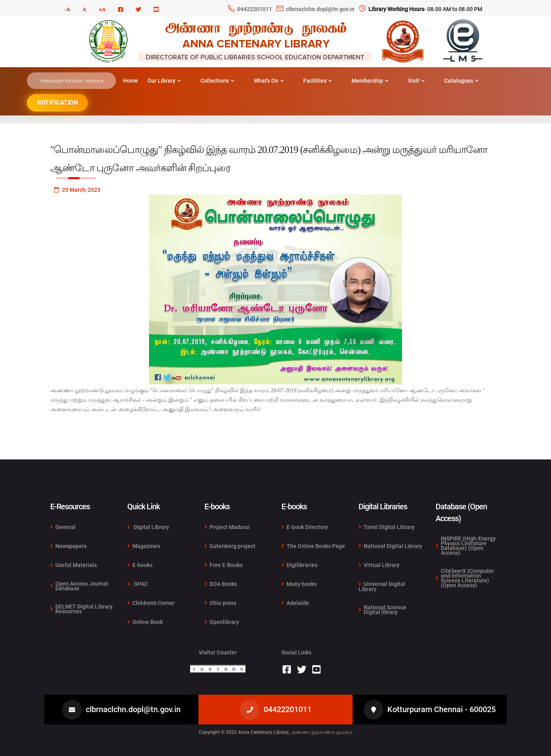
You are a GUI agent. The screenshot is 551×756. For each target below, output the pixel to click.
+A (102, 9)
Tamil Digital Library (387, 527)
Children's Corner (151, 603)
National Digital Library (390, 546)
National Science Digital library (382, 609)
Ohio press (220, 603)
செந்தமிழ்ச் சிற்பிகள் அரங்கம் (72, 81)
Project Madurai (227, 527)
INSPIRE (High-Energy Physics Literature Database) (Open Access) (466, 546)
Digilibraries (299, 565)
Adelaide (295, 603)
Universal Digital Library (382, 587)
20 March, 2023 (77, 190)
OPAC (138, 584)
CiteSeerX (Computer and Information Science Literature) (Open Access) (465, 578)
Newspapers (68, 546)
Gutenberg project (230, 546)
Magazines (144, 546)
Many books (299, 584)
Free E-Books (224, 565)
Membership (370, 81)
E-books (140, 565)
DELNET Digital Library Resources (81, 609)
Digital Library (148, 527)
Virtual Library (379, 565)
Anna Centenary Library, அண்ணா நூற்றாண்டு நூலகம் (295, 732)
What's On (269, 81)
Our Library (164, 81)
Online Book (145, 622)
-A (67, 9)
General (63, 527)
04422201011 (255, 9)
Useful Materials (74, 565)
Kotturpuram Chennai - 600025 (442, 709)
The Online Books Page (313, 546)
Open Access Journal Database (79, 586)
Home (130, 81)
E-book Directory (305, 527)
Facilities (318, 81)
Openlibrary (222, 622)
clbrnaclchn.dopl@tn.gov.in (320, 9)
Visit (416, 81)
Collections (217, 81)
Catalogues (461, 81)
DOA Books (221, 584)
